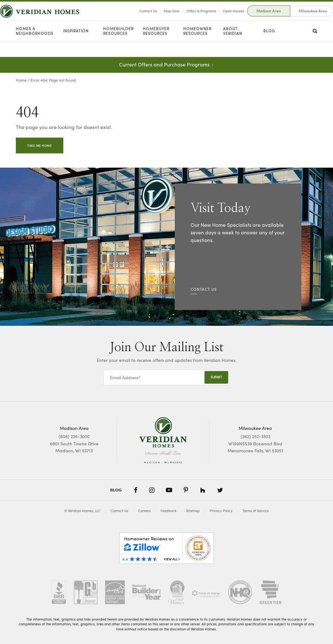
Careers (144, 511)
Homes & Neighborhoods (35, 47)
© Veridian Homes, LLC (82, 511)
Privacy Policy (221, 511)
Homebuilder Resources (118, 47)
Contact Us (132, 19)
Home (21, 80)
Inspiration (76, 46)
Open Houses (218, 19)
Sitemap (193, 511)
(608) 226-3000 (74, 436)
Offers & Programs (185, 19)
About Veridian (233, 47)
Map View (156, 19)
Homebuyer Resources (156, 47)
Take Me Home (40, 146)
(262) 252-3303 (255, 436)
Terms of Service (256, 511)
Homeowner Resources (197, 47)
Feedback (168, 511)
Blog (269, 46)
